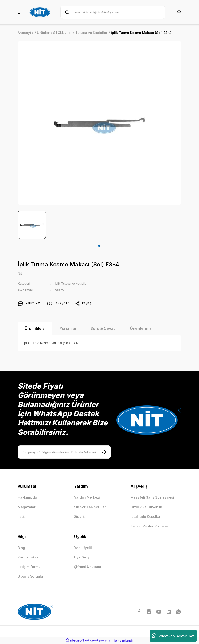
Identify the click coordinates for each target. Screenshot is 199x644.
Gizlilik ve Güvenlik (146, 507)
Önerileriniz (141, 329)
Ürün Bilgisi (35, 329)
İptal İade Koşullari (146, 517)
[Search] (113, 12)
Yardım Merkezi (87, 498)
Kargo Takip (28, 557)
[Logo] (40, 12)
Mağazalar (27, 507)
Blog (21, 548)
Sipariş (80, 517)
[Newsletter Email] (64, 452)
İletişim (24, 517)
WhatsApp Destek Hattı (173, 636)
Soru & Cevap (103, 329)
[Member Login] (179, 12)
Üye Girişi (82, 557)
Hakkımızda (27, 498)
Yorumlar (68, 329)
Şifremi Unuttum (88, 567)
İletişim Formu (29, 567)
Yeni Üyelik (83, 548)
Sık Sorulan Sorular (90, 507)
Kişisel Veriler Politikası (150, 526)
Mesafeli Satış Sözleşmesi (152, 498)
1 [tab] (99, 246)
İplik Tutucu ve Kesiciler (73, 284)
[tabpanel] (32, 225)
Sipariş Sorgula (30, 577)
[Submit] (104, 452)
